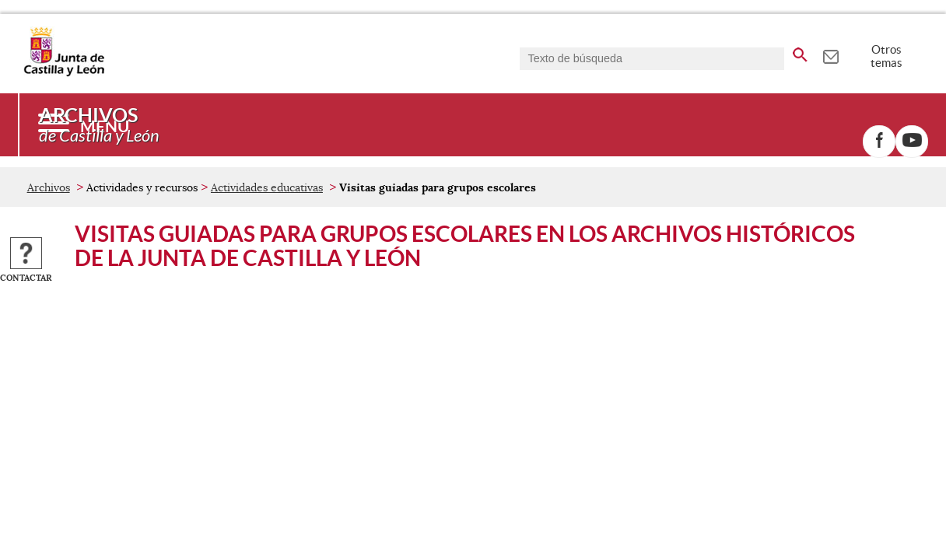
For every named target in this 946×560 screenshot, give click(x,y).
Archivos (49, 187)
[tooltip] (830, 54)
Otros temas (886, 56)
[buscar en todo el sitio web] (800, 52)
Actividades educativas (267, 187)
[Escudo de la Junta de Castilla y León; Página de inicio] (64, 73)
